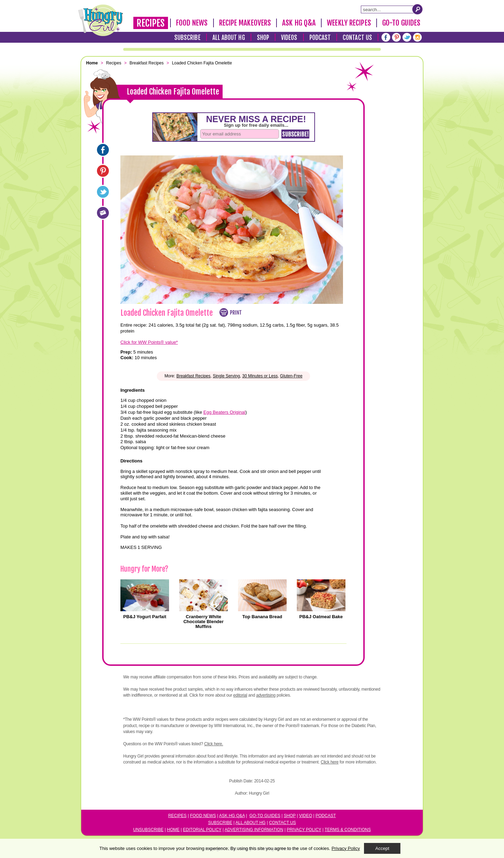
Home (173, 830)
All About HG (229, 38)
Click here (330, 762)
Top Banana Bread (262, 617)
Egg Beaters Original (224, 412)
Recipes (151, 23)
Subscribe (187, 38)
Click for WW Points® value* (149, 342)
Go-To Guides (401, 23)
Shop (263, 38)
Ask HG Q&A (299, 23)
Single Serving (226, 376)
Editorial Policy (202, 830)
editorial (240, 695)
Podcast (320, 38)
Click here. (213, 744)
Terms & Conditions (348, 830)
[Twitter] (407, 37)
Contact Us (357, 38)
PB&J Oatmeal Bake (321, 617)
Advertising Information (254, 830)
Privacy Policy (304, 830)
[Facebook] (386, 37)
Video (305, 816)
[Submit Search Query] (418, 9)
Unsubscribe (149, 830)
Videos (289, 38)
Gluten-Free (291, 376)
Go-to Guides (265, 816)
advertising (266, 695)
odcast (327, 816)
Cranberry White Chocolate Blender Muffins (204, 622)
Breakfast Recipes (193, 376)
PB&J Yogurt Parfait (145, 617)
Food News (192, 23)
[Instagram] (417, 37)
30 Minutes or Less (260, 376)
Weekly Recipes (349, 23)
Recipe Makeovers (245, 23)
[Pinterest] (396, 37)
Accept (382, 848)
